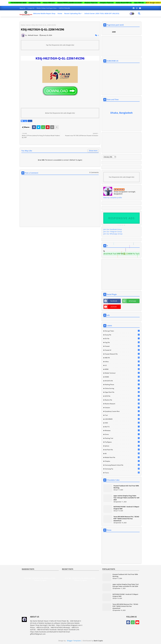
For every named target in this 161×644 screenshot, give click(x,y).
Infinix (122, 362)
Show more (93, 151)
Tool (122, 415)
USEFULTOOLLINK (64, 8)
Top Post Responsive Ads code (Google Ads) (60, 45)
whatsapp (132, 301)
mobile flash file (122, 457)
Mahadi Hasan (119, 189)
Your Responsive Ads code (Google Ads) (121, 177)
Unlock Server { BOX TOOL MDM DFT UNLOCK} (102, 13)
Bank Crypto (98, 641)
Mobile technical (122, 373)
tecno (28, 25)
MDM (122, 369)
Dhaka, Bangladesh (122, 113)
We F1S (122, 427)
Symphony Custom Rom (122, 411)
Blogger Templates (74, 641)
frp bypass (122, 442)
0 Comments (94, 172)
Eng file (122, 342)
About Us (23, 8)
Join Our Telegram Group (113, 232)
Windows (122, 430)
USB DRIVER (122, 419)
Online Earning (122, 388)
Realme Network (122, 404)
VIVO (122, 423)
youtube (114, 307)
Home (60, 13)
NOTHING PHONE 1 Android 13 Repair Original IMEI (126, 508)
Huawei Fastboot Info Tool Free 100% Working (126, 487)
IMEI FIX (122, 358)
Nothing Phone (122, 384)
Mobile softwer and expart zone (47, 8)
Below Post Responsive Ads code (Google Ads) (60, 113)
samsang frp (122, 469)
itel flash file (122, 450)
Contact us (31, 8)
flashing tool (122, 438)
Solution (122, 408)
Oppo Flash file (122, 392)
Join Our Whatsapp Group (113, 234)
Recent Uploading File (73, 13)
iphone (122, 446)
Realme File (122, 400)
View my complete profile (113, 198)
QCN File (122, 396)
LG (122, 365)
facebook (114, 301)
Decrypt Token (122, 331)
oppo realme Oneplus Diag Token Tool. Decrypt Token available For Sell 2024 (126, 498)
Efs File (122, 339)
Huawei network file (122, 354)
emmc (122, 434)
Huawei (122, 346)
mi (122, 453)
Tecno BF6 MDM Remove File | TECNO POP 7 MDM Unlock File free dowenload (126, 519)
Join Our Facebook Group (113, 229)
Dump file (122, 335)
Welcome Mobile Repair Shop (44, 13)
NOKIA (122, 377)
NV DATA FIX (122, 381)
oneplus (122, 461)
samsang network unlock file (122, 465)
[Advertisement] (60, 251)
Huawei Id (122, 350)
